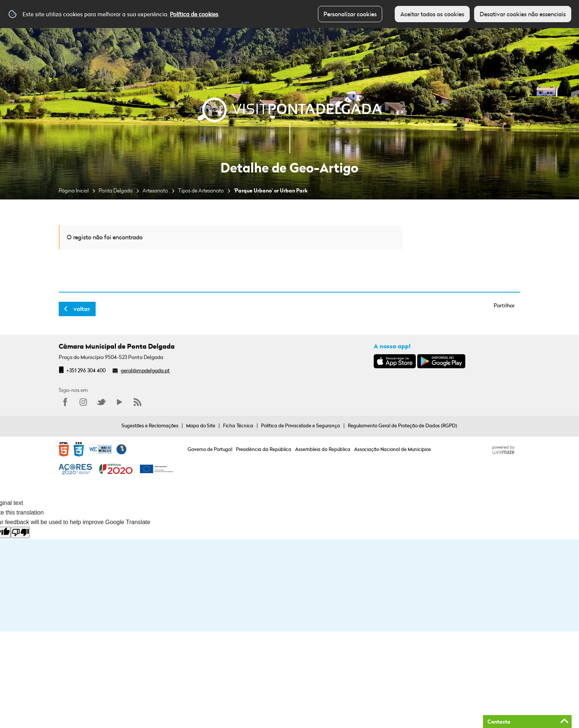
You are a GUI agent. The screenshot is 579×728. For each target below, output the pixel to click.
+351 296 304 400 (86, 370)
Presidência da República (264, 449)
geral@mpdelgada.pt (145, 370)
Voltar (82, 309)
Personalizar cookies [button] (350, 14)
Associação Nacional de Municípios (393, 449)
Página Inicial (74, 190)
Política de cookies (194, 14)
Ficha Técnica (238, 425)
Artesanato (155, 190)
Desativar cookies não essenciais (523, 14)
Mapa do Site (201, 425)
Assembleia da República (323, 449)
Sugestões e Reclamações (150, 425)
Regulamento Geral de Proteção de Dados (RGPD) (402, 425)
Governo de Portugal (210, 449)
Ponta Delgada (116, 190)
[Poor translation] (20, 532)
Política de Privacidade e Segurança (301, 425)
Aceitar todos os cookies (432, 14)
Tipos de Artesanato (201, 190)
